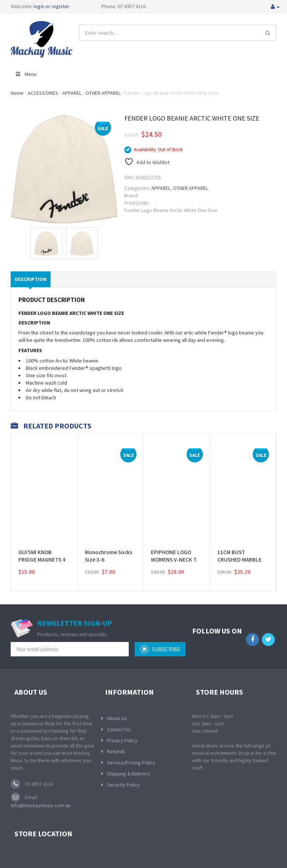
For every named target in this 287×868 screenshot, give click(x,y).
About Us (117, 718)
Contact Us (119, 729)
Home (17, 93)
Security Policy (123, 785)
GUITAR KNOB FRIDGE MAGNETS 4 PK (42, 550)
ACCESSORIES (43, 93)
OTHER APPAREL (103, 93)
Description (31, 279)
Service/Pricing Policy (131, 763)
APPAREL (72, 93)
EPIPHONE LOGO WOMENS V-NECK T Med (174, 550)
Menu (26, 74)
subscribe (160, 649)
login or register (51, 6)
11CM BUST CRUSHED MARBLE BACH (239, 550)
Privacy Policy (122, 740)
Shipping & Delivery (128, 774)
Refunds (116, 751)
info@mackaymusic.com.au (41, 805)
